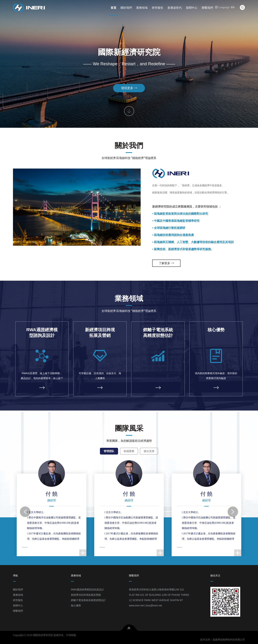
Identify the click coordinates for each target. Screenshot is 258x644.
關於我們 (126, 8)
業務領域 (142, 8)
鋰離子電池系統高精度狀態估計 (88, 602)
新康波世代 (175, 8)
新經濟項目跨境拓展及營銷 (86, 597)
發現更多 (129, 78)
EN (225, 7)
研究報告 (158, 8)
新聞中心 (192, 8)
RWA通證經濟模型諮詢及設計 (87, 592)
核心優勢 (76, 608)
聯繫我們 (207, 8)
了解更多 (166, 265)
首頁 (113, 8)
